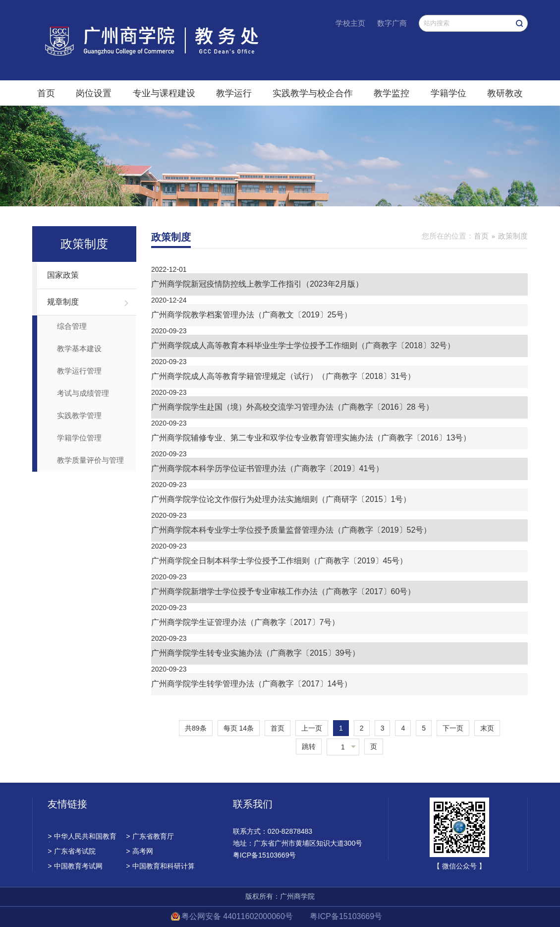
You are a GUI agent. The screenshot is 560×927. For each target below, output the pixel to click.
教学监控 (392, 93)
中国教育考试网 (75, 866)
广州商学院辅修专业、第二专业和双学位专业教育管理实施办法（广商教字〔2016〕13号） (311, 438)
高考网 (140, 851)
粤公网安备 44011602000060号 (238, 916)
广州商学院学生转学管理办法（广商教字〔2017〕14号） (252, 684)
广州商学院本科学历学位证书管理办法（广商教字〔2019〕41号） (267, 468)
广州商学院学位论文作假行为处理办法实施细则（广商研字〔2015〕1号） (281, 499)
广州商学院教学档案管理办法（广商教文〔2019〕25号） (252, 315)
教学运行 (234, 93)
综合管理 (72, 326)
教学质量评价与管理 (90, 460)
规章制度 (63, 302)
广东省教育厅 (150, 836)
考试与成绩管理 (83, 393)
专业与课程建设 (164, 93)
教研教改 (505, 93)
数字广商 (392, 23)
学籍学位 (448, 93)
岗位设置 (94, 93)
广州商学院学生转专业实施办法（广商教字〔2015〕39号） (255, 653)
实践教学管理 (79, 415)
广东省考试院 (72, 851)
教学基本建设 (79, 348)
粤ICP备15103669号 (346, 916)
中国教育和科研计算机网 (160, 867)
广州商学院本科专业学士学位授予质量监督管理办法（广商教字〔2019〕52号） (291, 530)
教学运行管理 (79, 371)
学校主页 (350, 23)
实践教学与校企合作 (313, 93)
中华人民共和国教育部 (82, 837)
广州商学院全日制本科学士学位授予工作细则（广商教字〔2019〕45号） (279, 561)
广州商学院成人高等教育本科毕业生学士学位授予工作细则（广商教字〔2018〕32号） (303, 345)
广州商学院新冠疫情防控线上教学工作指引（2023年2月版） (257, 284)
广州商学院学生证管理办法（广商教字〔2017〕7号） (246, 622)
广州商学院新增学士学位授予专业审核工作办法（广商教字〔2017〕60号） (283, 591)
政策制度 (513, 236)
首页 (46, 93)
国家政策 (63, 275)
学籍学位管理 (79, 438)
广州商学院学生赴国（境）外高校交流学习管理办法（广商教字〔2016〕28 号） (292, 407)
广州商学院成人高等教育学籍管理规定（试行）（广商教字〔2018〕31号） (283, 376)
